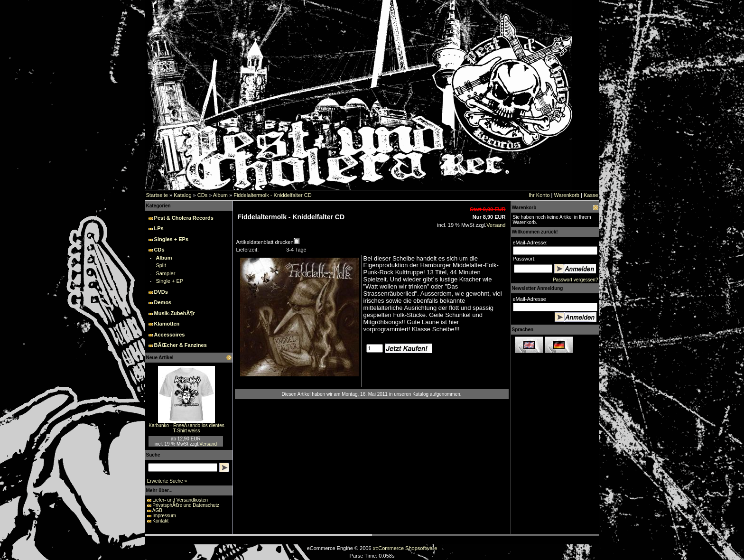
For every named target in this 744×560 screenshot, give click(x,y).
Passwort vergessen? (576, 280)
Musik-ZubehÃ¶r (175, 313)
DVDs (161, 292)
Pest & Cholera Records (184, 218)
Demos (163, 302)
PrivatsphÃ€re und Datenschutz (186, 505)
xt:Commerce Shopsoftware (405, 548)
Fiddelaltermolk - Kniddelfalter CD (272, 195)
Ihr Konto (539, 195)
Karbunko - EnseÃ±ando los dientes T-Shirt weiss (186, 428)
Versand (208, 444)
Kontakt (160, 521)
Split (161, 265)
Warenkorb (567, 195)
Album (220, 195)
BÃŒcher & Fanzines (181, 345)
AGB (157, 510)
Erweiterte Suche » (167, 481)
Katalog (182, 195)
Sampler (165, 273)
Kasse (591, 195)
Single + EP (169, 281)
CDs (202, 195)
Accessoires (170, 335)
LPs (159, 228)
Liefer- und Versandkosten (180, 500)
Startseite (157, 195)
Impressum (164, 516)
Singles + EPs (171, 239)
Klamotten (167, 324)
